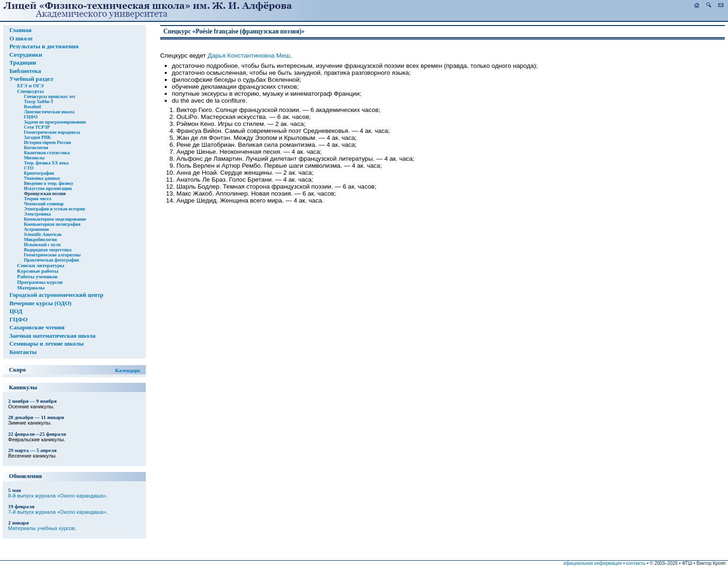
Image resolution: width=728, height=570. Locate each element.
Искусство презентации (48, 188)
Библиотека (25, 71)
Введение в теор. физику (49, 183)
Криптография (39, 173)
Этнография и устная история (54, 209)
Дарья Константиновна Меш (249, 56)
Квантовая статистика (47, 153)
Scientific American (42, 234)
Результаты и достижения (44, 46)
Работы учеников (37, 276)
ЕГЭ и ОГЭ (30, 85)
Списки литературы (41, 265)
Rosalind (32, 107)
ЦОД (16, 311)
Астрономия (36, 229)
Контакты (23, 352)
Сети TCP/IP (37, 127)
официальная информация (592, 563)
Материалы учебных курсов (42, 528)
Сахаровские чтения (37, 328)
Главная (20, 30)
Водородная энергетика (47, 250)
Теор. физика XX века (46, 163)
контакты (636, 563)
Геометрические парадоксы (52, 132)
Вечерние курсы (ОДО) (40, 303)
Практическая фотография (51, 260)
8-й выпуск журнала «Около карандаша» (57, 496)
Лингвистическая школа (49, 112)
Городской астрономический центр (56, 295)
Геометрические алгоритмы (52, 255)
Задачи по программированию (55, 122)
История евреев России (47, 142)
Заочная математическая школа (52, 336)
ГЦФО (31, 117)
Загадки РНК (37, 137)
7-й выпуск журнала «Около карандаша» (57, 512)
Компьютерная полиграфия (52, 224)
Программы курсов (40, 282)
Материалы (31, 288)
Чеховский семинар (44, 204)
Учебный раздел (31, 79)
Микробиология (40, 239)
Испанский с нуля (42, 245)
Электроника (37, 214)
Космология (36, 147)
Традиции (23, 63)
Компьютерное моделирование (55, 219)
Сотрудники (26, 55)
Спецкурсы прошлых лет (49, 96)
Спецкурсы (30, 91)
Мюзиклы (34, 158)
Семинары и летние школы (46, 344)
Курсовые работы (38, 271)
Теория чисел (37, 199)
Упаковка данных (42, 178)
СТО (29, 168)
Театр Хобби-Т (39, 102)
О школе (21, 39)
